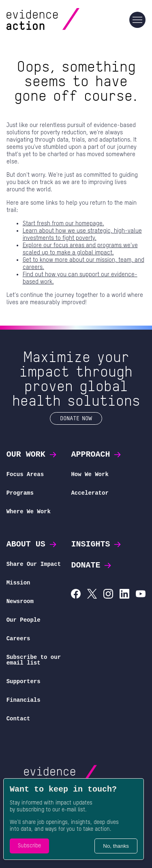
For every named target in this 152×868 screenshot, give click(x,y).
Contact (18, 719)
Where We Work (29, 511)
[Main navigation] (137, 20)
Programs (20, 493)
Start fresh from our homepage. (63, 223)
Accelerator (90, 493)
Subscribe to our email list (34, 660)
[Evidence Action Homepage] (59, 20)
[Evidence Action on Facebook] (76, 595)
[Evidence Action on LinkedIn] (124, 595)
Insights (96, 544)
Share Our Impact (34, 564)
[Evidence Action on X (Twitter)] (92, 595)
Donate (92, 565)
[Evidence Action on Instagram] (108, 595)
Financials (24, 700)
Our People (24, 620)
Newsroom (20, 601)
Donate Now (76, 418)
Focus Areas (25, 474)
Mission (18, 583)
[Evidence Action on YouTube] (141, 595)
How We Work (90, 474)
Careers (18, 638)
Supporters (24, 681)
